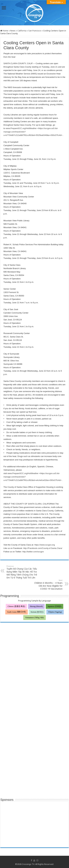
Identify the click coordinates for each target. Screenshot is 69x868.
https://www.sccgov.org (45, 545)
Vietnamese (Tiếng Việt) (34, 618)
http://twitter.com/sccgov (33, 552)
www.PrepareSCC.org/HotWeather (21, 128)
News (13, 31)
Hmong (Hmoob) (36, 606)
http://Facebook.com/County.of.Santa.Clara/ (43, 548)
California (22, 31)
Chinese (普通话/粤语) (16, 606)
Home (4, 31)
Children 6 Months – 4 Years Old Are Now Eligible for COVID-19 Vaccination (47, 585)
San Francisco (35, 31)
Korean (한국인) (37, 612)
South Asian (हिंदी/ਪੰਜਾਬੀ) (17, 612)
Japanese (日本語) (55, 606)
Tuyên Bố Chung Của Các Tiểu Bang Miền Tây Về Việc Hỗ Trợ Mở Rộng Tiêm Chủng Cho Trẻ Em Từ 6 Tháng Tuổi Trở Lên (22, 572)
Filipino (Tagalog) (55, 612)
